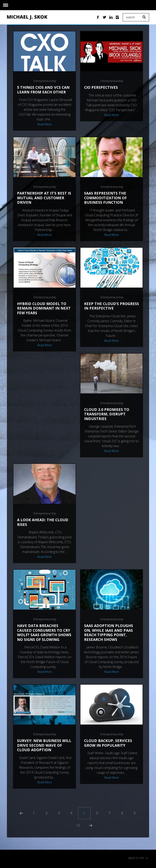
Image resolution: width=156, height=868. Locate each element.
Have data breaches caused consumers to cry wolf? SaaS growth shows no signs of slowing (44, 633)
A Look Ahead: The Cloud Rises (43, 522)
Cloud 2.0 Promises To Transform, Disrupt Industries (107, 414)
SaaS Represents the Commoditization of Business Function (106, 198)
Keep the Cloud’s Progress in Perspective (109, 306)
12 (78, 826)
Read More (45, 124)
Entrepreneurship (45, 81)
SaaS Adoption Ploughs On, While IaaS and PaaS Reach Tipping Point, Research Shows (109, 633)
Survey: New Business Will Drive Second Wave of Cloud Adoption (44, 745)
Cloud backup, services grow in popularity (108, 743)
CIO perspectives (101, 87)
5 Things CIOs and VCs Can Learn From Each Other (44, 90)
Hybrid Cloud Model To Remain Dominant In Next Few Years (44, 308)
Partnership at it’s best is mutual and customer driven (44, 198)
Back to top (138, 859)
